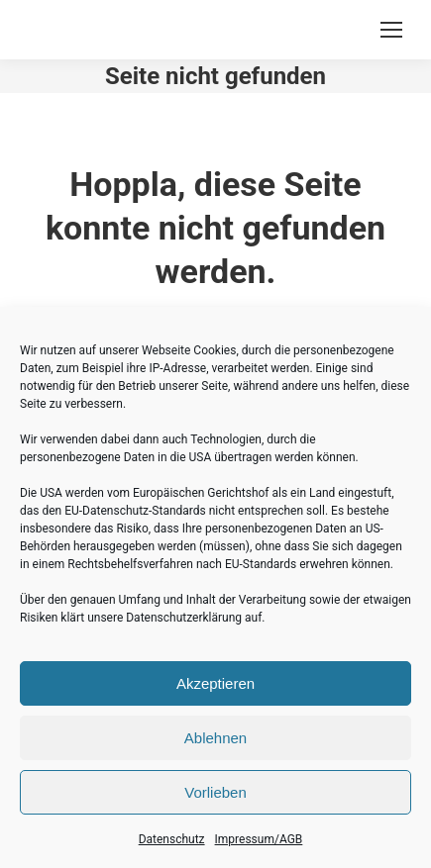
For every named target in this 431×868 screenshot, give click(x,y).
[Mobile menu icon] (391, 30)
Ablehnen (215, 738)
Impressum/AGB (259, 839)
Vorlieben (215, 792)
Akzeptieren (215, 683)
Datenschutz (172, 839)
